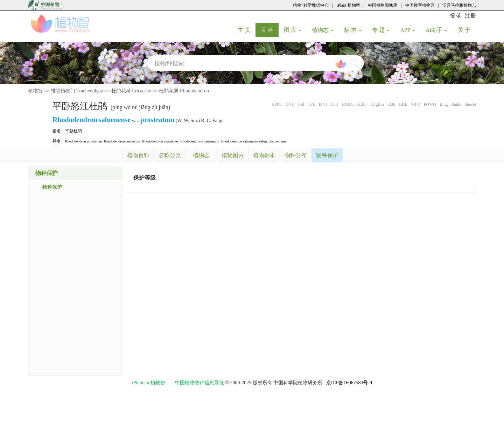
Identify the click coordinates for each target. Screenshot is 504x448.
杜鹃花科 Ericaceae (131, 91)
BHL (403, 104)
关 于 (467, 30)
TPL (311, 104)
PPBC (277, 104)
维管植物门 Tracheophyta (77, 91)
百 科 (270, 30)
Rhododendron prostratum (83, 141)
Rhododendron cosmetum (122, 141)
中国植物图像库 (383, 5)
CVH (290, 104)
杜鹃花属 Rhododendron (184, 91)
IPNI (323, 104)
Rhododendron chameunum (200, 141)
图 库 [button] (293, 30)
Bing (444, 104)
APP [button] (408, 30)
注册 (470, 16)
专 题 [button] (381, 30)
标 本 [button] (353, 30)
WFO (416, 104)
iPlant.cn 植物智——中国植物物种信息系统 (178, 383)
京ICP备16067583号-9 (349, 383)
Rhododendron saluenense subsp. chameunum (253, 141)
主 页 (247, 30)
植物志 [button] (323, 30)
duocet (470, 104)
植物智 (35, 91)
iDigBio (377, 104)
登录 (456, 16)
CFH (334, 104)
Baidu (456, 104)
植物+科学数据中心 (311, 5)
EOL (391, 104)
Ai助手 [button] (436, 30)
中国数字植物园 (420, 5)
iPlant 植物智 (348, 5)
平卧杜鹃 (73, 131)
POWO (430, 104)
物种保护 (52, 187)
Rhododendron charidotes (160, 141)
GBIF (362, 104)
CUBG (348, 104)
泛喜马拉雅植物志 (459, 5)
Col (301, 104)
